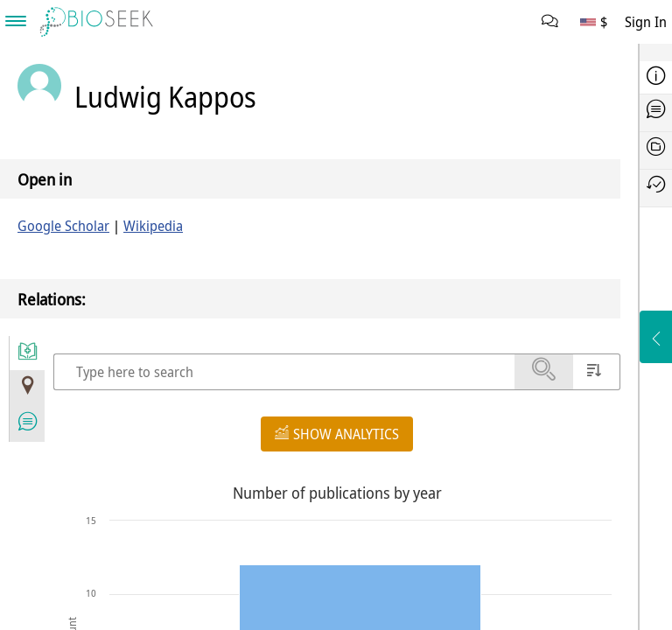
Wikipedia (153, 226)
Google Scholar (63, 226)
